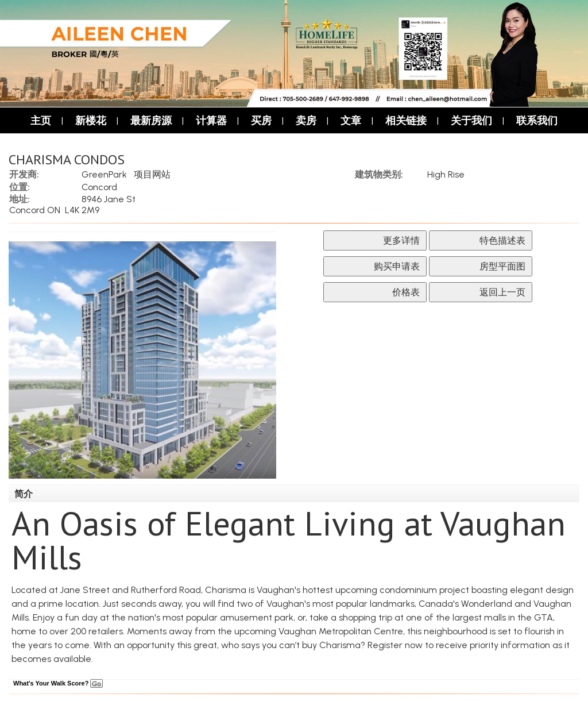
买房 (261, 120)
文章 (351, 120)
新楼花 (91, 120)
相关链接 (406, 120)
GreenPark (104, 174)
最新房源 (151, 120)
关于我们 (471, 120)
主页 (41, 120)
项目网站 (152, 174)
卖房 (306, 120)
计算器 (211, 120)
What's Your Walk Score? (58, 683)
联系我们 (537, 120)
